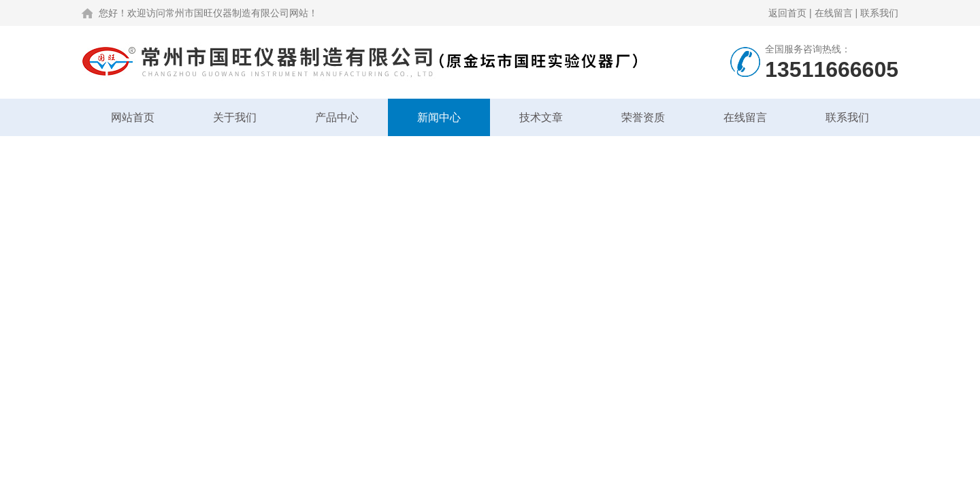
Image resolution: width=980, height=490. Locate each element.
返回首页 (787, 13)
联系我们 (879, 13)
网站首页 (133, 117)
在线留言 (834, 13)
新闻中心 (439, 117)
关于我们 (235, 117)
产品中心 (337, 117)
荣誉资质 (643, 117)
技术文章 (541, 117)
